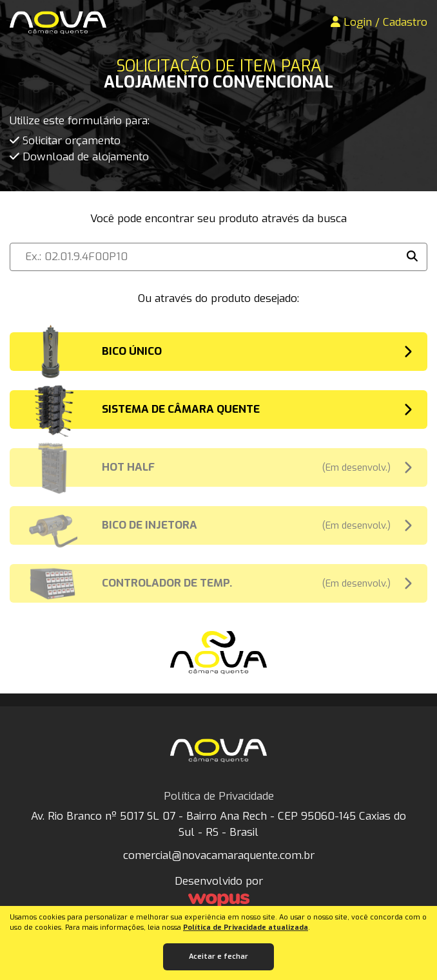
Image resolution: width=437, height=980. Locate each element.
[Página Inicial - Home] (58, 23)
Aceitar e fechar (218, 956)
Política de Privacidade (219, 796)
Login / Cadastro (379, 22)
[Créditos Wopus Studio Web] (218, 901)
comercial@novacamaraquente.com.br (219, 855)
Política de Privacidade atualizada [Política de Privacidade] (246, 928)
